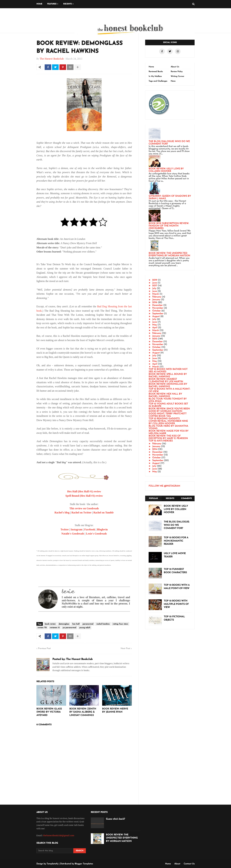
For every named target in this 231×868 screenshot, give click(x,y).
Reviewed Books (156, 72)
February (157, 297)
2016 (155, 302)
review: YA (42, 628)
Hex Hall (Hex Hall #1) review (84, 491)
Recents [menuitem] (67, 4)
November (158, 308)
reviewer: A (55, 628)
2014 (155, 449)
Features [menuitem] (52, 4)
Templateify (52, 864)
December (157, 305)
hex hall (76, 624)
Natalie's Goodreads (73, 534)
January (156, 300)
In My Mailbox (155, 76)
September (158, 314)
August (156, 316)
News (173, 81)
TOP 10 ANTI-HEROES (161, 441)
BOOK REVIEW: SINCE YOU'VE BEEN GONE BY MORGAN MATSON (169, 410)
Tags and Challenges (158, 81)
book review (50, 624)
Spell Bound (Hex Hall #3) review (84, 496)
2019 (155, 280)
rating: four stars (120, 624)
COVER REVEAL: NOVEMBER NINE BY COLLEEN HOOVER (168, 422)
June (155, 283)
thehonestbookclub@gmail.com (59, 835)
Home (151, 67)
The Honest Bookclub (52, 59)
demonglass (64, 624)
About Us (175, 67)
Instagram (77, 529)
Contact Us (189, 864)
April (155, 328)
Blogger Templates (84, 864)
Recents (170, 499)
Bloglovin (102, 529)
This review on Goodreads (84, 508)
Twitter (65, 529)
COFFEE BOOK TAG (160, 416)
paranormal (88, 624)
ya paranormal (69, 628)
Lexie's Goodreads (96, 534)
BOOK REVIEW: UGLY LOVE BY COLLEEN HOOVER (166, 170)
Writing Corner (177, 76)
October (156, 311)
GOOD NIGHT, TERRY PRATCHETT (168, 414)
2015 (155, 339)
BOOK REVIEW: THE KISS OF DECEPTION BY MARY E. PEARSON (168, 437)
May (155, 325)
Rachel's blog (62, 513)
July (154, 288)
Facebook (90, 529)
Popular (153, 499)
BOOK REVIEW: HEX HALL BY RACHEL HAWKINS (165, 395)
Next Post (125, 648)
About (177, 864)
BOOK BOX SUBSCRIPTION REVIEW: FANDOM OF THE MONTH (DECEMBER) (169, 226)
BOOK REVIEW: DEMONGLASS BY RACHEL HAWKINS (168, 385)
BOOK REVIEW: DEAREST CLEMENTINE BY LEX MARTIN (166, 380)
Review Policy (177, 72)
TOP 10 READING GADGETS (164, 419)
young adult (85, 628)
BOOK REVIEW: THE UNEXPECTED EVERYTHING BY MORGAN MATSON (169, 254)
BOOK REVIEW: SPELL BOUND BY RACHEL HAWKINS (168, 375)
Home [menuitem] (39, 4)
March (156, 294)
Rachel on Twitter (81, 513)
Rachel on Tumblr (104, 513)
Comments (186, 499)
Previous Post (44, 648)
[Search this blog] (55, 851)
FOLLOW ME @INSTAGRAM (164, 486)
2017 (155, 286)
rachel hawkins (103, 624)
